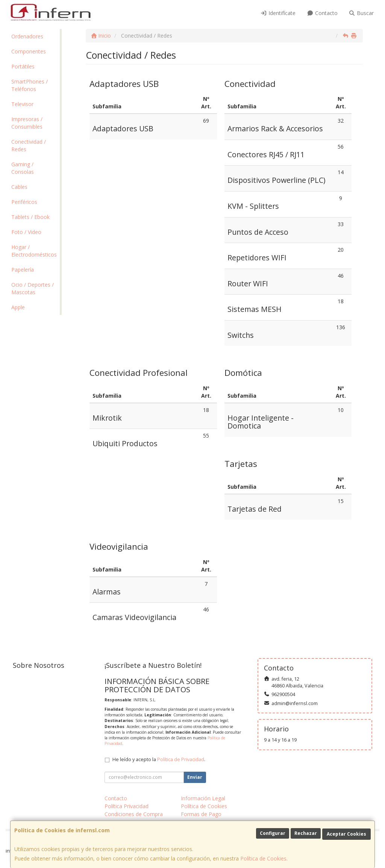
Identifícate (278, 13)
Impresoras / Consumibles (27, 123)
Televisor (22, 104)
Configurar (273, 833)
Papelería (23, 270)
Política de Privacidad (181, 759)
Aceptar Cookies (346, 834)
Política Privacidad (127, 806)
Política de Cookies (263, 858)
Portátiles (23, 66)
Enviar (195, 777)
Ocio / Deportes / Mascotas (33, 288)
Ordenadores (27, 36)
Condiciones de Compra (134, 814)
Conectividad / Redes (29, 145)
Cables (19, 187)
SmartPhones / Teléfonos (30, 85)
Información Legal (203, 798)
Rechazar (306, 833)
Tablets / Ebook (30, 217)
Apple (18, 307)
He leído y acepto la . (159, 759)
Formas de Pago (201, 814)
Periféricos (24, 202)
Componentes (29, 51)
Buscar (362, 13)
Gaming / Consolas (23, 168)
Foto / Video (26, 232)
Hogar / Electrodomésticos (34, 251)
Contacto (322, 13)
